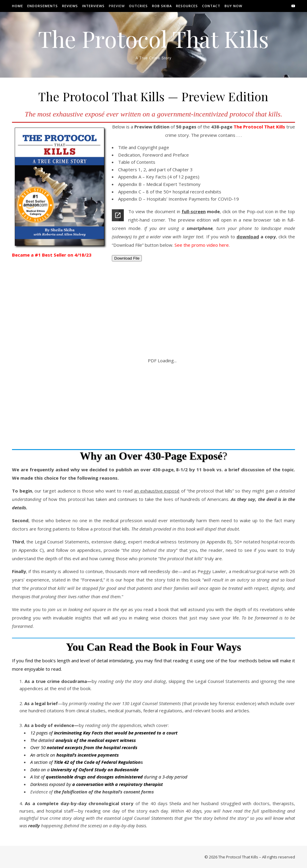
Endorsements (43, 6)
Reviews (70, 6)
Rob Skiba (162, 6)
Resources (187, 6)
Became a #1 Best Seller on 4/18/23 (52, 255)
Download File (127, 258)
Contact (211, 6)
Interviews (93, 6)
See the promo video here (202, 245)
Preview (117, 6)
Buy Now (233, 6)
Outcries (138, 6)
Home (18, 6)
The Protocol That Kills (153, 39)
